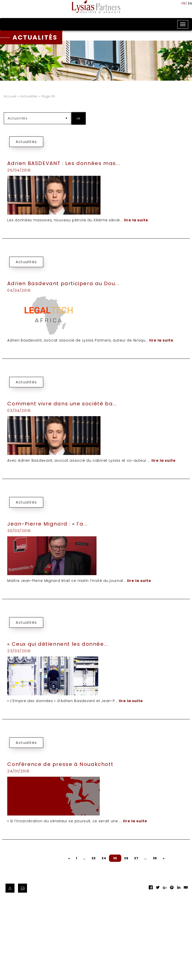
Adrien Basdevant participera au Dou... (63, 283)
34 (104, 858)
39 (155, 858)
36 (126, 858)
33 (94, 858)
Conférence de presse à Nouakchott (60, 764)
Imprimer (23, 888)
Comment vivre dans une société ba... (62, 404)
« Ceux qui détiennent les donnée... (58, 644)
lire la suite (136, 220)
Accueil (10, 96)
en (190, 3)
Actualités (29, 96)
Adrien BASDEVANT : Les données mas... (64, 163)
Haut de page (10, 888)
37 (136, 858)
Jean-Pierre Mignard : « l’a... (47, 524)
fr (183, 3)
